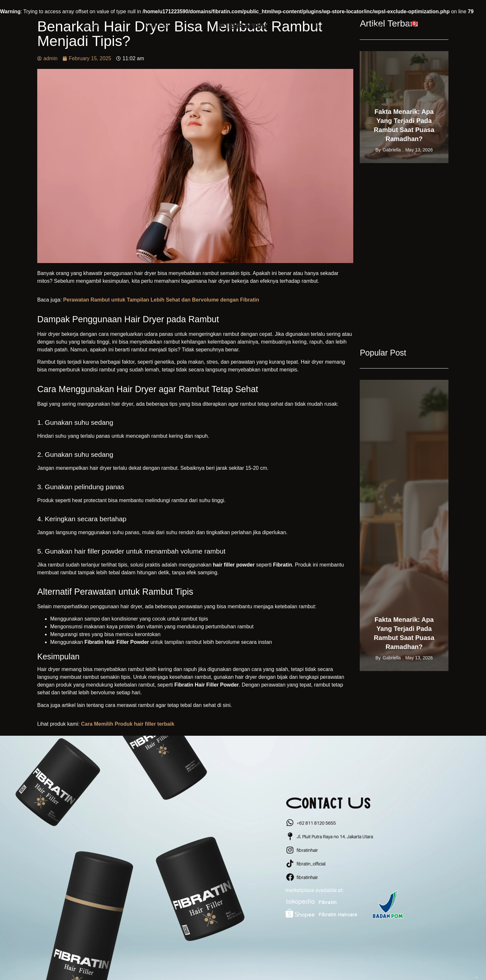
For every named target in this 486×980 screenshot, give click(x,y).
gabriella (392, 150)
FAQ (376, 26)
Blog (322, 26)
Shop (91, 26)
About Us (157, 26)
